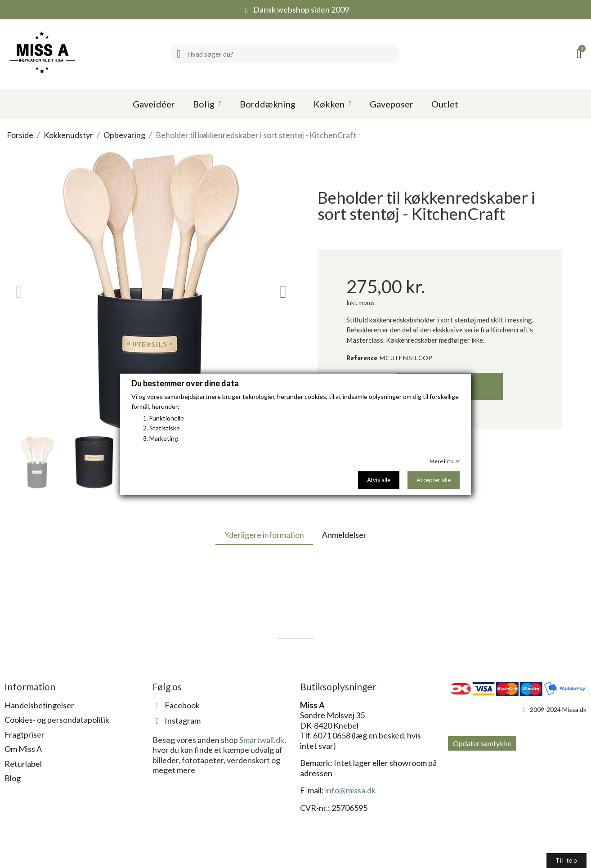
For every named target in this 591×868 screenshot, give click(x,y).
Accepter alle (434, 480)
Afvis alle (379, 480)
